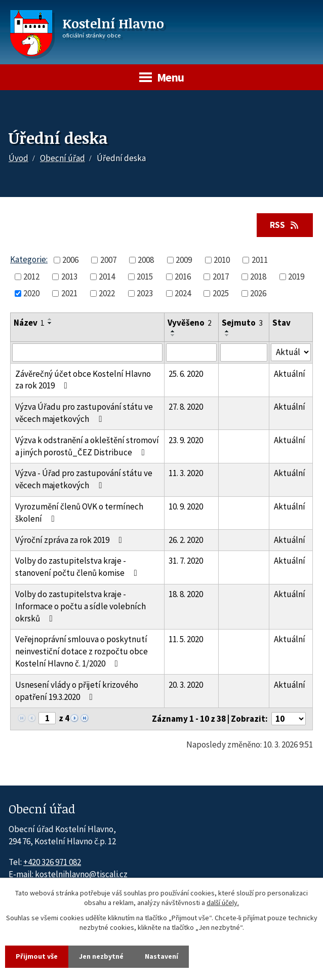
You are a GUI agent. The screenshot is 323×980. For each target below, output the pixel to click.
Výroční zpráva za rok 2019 (71, 540)
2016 (183, 277)
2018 (258, 277)
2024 (183, 293)
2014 (107, 277)
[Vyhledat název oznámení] (87, 352)
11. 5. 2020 (186, 639)
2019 (296, 277)
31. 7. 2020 (186, 561)
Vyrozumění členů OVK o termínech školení (79, 513)
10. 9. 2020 (186, 506)
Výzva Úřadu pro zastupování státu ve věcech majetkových (84, 413)
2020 (31, 293)
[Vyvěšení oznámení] (191, 352)
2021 (69, 293)
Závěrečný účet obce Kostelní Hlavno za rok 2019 (83, 380)
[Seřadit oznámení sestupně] (50, 323)
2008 (146, 260)
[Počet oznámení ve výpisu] (289, 719)
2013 (69, 277)
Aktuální (290, 374)
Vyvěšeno (190, 323)
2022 (107, 293)
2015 (145, 277)
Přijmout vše (37, 956)
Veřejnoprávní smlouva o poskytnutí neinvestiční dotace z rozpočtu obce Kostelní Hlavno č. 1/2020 (82, 651)
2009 (184, 260)
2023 (145, 293)
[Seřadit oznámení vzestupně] (50, 319)
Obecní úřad (63, 158)
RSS (285, 225)
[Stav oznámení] (291, 352)
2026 (258, 293)
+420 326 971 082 (52, 862)
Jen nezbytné (101, 956)
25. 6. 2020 (186, 374)
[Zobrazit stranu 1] (47, 718)
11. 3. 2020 (186, 473)
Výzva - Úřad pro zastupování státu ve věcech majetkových (84, 479)
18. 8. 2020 (186, 594)
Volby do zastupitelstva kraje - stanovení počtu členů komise (78, 567)
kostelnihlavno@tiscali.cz (81, 874)
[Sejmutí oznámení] (244, 352)
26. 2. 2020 (186, 540)
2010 (222, 260)
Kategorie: (29, 259)
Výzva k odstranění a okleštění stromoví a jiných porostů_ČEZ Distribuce (87, 446)
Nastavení (161, 956)
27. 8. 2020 (186, 407)
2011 (260, 260)
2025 (221, 293)
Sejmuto (242, 323)
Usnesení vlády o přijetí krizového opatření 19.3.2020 (77, 691)
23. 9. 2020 (186, 440)
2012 (31, 277)
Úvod (18, 158)
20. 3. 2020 (186, 685)
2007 (108, 260)
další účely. (223, 903)
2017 (221, 277)
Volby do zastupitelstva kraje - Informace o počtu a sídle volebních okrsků (80, 606)
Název (29, 323)
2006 (70, 260)
